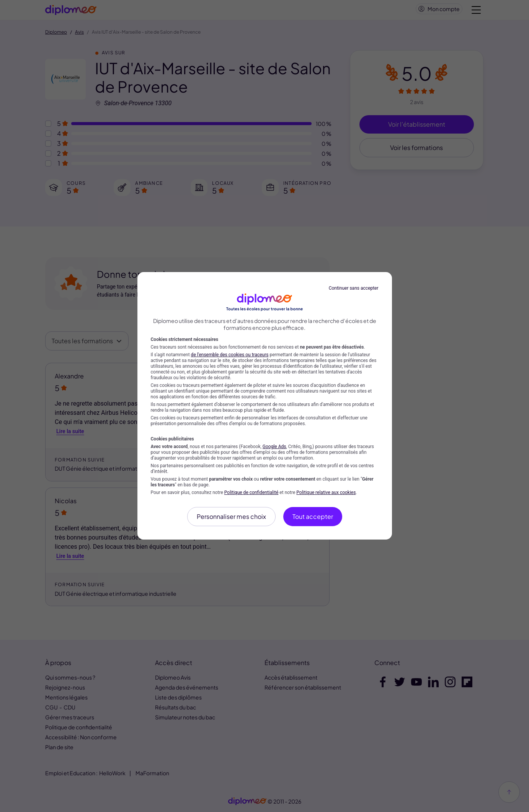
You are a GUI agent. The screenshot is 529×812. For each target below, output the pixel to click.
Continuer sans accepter (354, 288)
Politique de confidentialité (251, 492)
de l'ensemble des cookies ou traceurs (230, 355)
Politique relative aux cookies (326, 492)
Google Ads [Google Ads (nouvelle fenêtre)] (274, 447)
